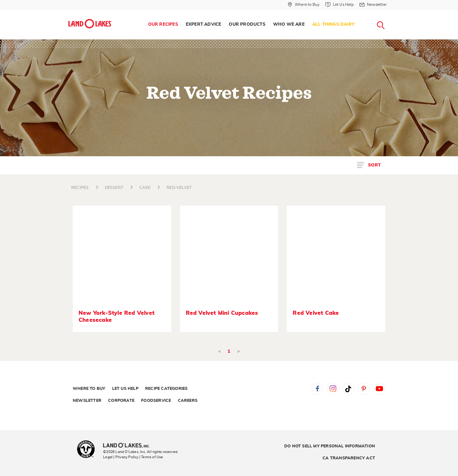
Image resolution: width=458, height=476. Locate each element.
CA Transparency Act (349, 458)
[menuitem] (163, 25)
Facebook (317, 389)
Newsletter (87, 401)
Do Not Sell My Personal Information (330, 446)
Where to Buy (89, 389)
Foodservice (156, 401)
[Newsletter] (373, 5)
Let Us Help (125, 389)
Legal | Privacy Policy (121, 457)
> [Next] (238, 351)
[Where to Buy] (304, 5)
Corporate (121, 401)
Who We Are (289, 24)
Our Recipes (163, 24)
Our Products (247, 24)
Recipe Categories (166, 389)
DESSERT (114, 188)
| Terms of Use (151, 457)
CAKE (145, 188)
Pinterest (364, 389)
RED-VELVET (179, 188)
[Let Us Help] (339, 5)
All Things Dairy (333, 24)
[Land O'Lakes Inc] (129, 446)
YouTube (379, 389)
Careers (188, 401)
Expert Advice (204, 24)
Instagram (333, 389)
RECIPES (80, 188)
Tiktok (348, 389)
